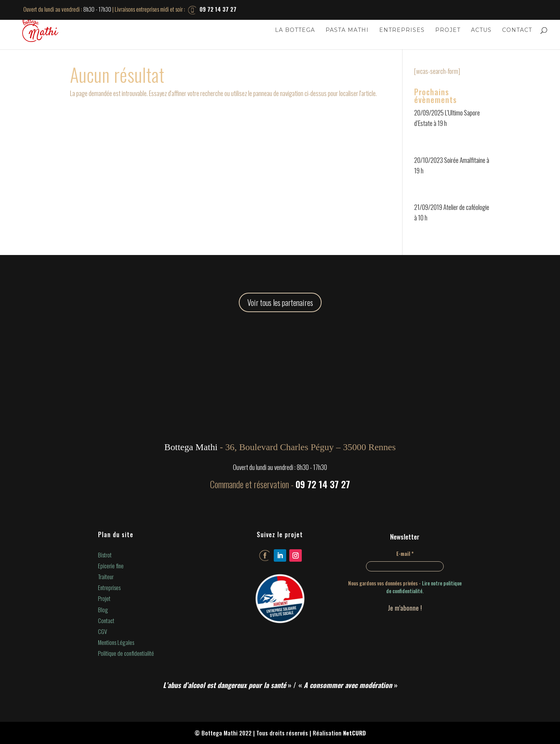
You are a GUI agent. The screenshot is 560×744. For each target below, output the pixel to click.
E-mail (405, 554)
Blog (103, 610)
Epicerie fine (111, 566)
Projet (448, 30)
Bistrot (105, 555)
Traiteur (106, 576)
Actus (481, 30)
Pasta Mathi (347, 30)
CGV (102, 631)
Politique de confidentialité (126, 653)
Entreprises (402, 30)
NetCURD (354, 733)
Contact (517, 30)
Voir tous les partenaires (280, 302)
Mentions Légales (116, 642)
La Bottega (295, 30)
